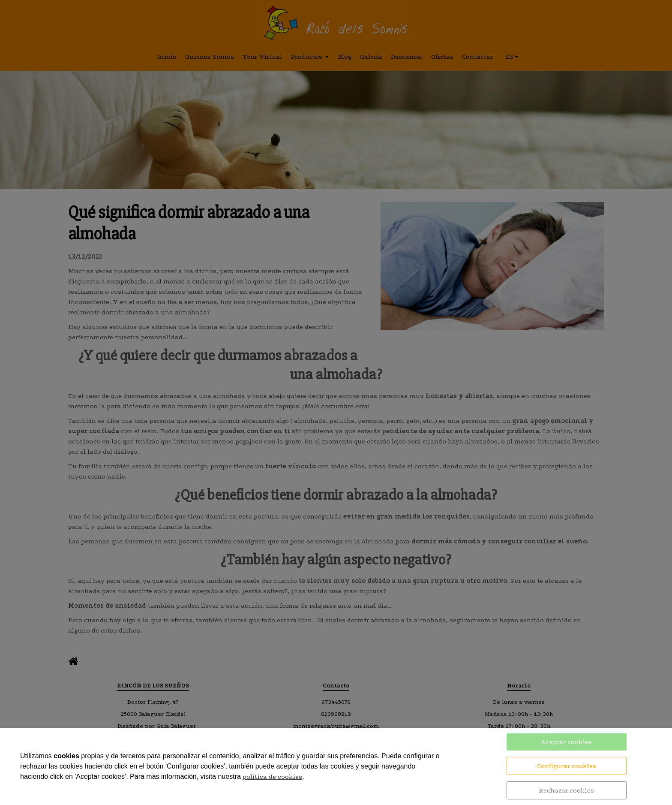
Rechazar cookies (566, 790)
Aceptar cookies (566, 742)
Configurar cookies (567, 766)
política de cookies (272, 777)
